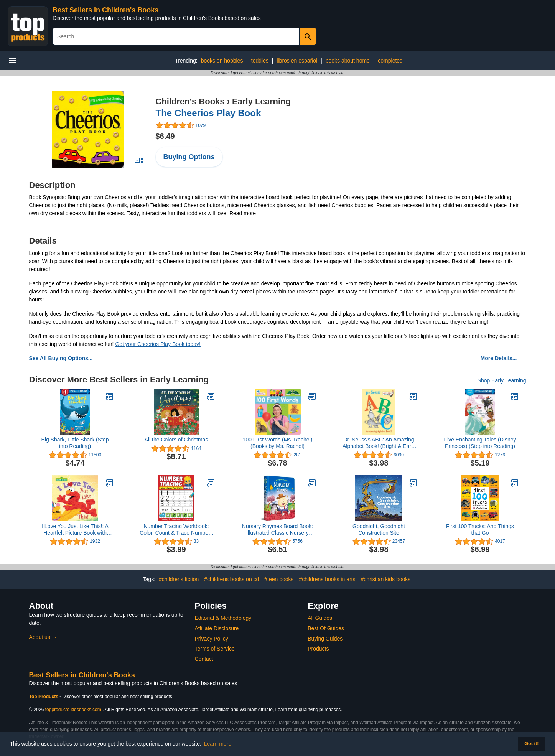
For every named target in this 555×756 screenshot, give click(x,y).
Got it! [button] (531, 744)
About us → (43, 637)
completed (390, 61)
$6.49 (165, 136)
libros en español (297, 61)
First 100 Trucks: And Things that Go (480, 530)
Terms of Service (215, 649)
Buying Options (189, 157)
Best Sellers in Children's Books (105, 10)
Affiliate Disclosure (217, 628)
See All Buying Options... (61, 358)
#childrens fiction (179, 579)
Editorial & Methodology (223, 618)
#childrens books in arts (327, 579)
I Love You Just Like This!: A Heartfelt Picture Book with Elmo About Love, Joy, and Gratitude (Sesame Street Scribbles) (75, 530)
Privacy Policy (212, 639)
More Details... (499, 358)
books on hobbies (222, 61)
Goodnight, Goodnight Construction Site (379, 530)
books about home (348, 61)
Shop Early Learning (502, 380)
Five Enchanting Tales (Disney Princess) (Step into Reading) (480, 443)
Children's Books (190, 101)
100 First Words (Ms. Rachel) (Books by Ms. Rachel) (278, 443)
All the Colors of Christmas (176, 440)
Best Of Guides (326, 628)
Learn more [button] (218, 744)
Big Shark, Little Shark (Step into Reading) (75, 443)
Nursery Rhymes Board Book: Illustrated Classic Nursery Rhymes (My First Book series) (277, 530)
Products (318, 649)
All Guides (320, 618)
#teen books (279, 579)
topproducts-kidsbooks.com (73, 710)
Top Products (44, 697)
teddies (260, 61)
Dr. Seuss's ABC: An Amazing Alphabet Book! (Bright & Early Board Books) (379, 443)
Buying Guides (325, 639)
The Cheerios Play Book (208, 113)
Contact (204, 659)
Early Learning (261, 101)
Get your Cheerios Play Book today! (158, 344)
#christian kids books (385, 579)
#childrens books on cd (231, 579)
